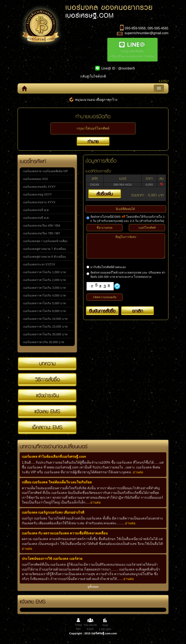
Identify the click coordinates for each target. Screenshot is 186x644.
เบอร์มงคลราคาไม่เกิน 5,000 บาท (44, 303)
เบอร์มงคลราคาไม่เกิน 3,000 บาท (44, 288)
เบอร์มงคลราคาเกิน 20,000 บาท (43, 342)
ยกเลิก (138, 311)
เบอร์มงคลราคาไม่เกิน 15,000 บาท (45, 327)
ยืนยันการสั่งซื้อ (102, 311)
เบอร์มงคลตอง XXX (35, 179)
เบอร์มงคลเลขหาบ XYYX (39, 202)
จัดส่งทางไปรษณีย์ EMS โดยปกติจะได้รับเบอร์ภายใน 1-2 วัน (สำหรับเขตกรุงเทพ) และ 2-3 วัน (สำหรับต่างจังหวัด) (128, 219)
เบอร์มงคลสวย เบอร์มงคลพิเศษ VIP (45, 171)
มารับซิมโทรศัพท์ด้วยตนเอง (108, 267)
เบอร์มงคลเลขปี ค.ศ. (36, 218)
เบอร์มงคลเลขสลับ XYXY (39, 187)
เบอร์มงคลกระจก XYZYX (39, 264)
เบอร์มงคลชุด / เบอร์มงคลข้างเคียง (45, 241)
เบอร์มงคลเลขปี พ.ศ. (36, 210)
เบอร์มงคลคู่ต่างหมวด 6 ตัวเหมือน (44, 257)
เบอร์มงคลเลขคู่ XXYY (37, 194)
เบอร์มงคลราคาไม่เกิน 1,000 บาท (44, 272)
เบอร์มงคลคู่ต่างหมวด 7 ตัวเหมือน (44, 249)
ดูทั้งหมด (93, 587)
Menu (159, 88)
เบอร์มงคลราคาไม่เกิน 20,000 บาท (45, 334)
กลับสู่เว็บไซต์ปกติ (93, 76)
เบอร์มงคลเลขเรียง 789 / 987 (41, 233)
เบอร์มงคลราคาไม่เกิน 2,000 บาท (44, 280)
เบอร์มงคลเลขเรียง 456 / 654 (41, 226)
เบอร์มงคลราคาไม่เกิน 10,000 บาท (45, 319)
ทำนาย (93, 141)
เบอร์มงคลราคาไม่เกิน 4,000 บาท (44, 295)
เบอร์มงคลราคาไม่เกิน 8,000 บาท (44, 311)
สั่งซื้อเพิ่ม (105, 194)
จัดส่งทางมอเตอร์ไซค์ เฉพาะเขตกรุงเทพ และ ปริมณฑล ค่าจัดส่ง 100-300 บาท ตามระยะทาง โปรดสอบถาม (128, 275)
